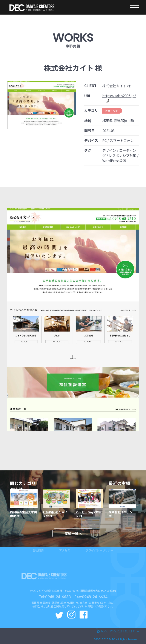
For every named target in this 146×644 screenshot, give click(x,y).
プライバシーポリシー (100, 544)
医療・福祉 (111, 111)
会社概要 (38, 544)
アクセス (65, 544)
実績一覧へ (73, 533)
